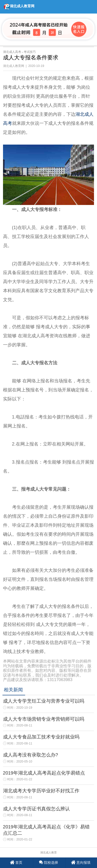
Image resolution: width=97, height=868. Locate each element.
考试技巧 (30, 52)
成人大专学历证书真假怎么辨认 (36, 809)
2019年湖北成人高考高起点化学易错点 (44, 773)
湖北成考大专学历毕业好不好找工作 (41, 791)
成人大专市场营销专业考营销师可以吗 (44, 719)
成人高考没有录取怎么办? (31, 755)
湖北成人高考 (12, 52)
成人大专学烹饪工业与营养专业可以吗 (44, 701)
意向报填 (81, 862)
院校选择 (49, 862)
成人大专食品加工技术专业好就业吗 (41, 737)
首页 (16, 862)
